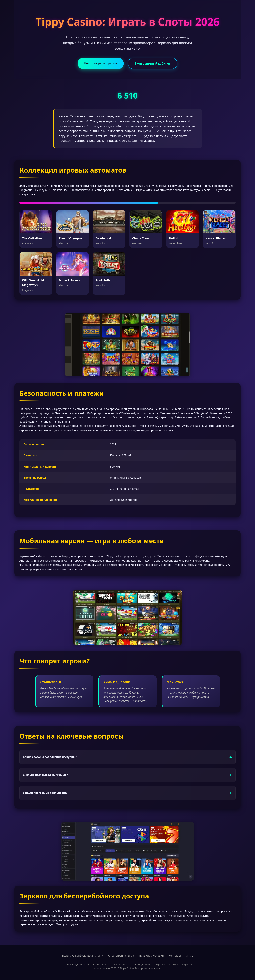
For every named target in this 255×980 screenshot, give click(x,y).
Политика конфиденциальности (83, 956)
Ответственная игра (121, 956)
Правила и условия (151, 956)
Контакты (175, 956)
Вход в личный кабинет (153, 63)
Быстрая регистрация (101, 63)
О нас (189, 956)
